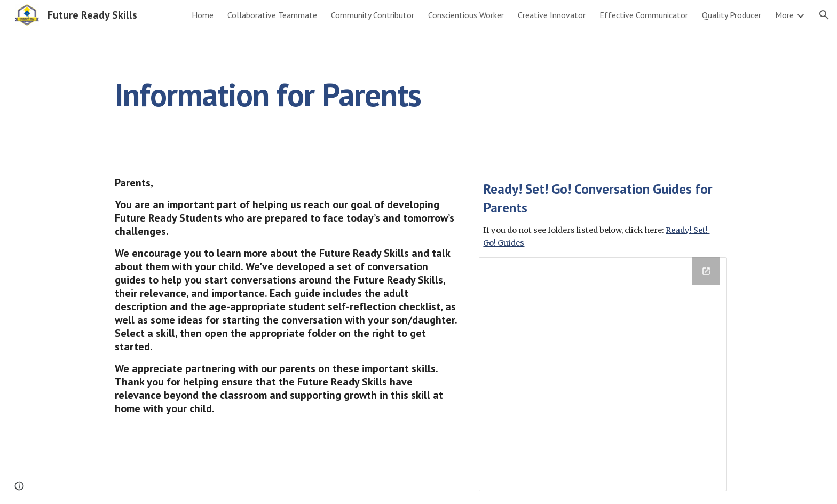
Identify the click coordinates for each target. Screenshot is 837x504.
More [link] (784, 15)
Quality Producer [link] (732, 15)
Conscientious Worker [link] (466, 15)
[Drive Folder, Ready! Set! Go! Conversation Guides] (603, 374)
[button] (824, 15)
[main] (366, 94)
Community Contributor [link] (373, 15)
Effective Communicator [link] (644, 15)
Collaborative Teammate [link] (272, 15)
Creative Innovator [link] (552, 15)
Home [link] (203, 15)
